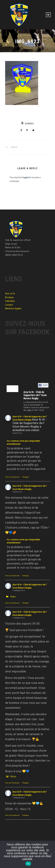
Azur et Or (10, 294)
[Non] (51, 854)
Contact (9, 305)
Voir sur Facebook (12, 477)
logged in (27, 177)
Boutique (9, 297)
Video (10, 597)
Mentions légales (13, 308)
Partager (26, 477)
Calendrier (10, 301)
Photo (11, 777)
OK (28, 864)
